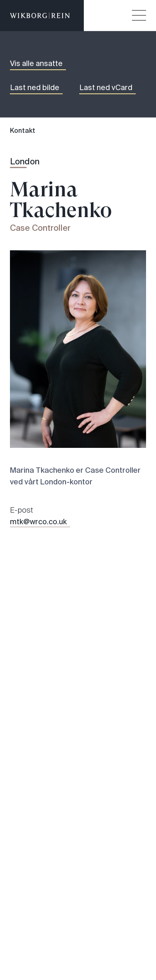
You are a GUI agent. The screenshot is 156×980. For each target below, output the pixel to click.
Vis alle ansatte (36, 64)
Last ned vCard (106, 88)
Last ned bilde (35, 88)
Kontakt (23, 131)
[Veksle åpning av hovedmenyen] (139, 15)
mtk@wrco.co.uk (38, 522)
